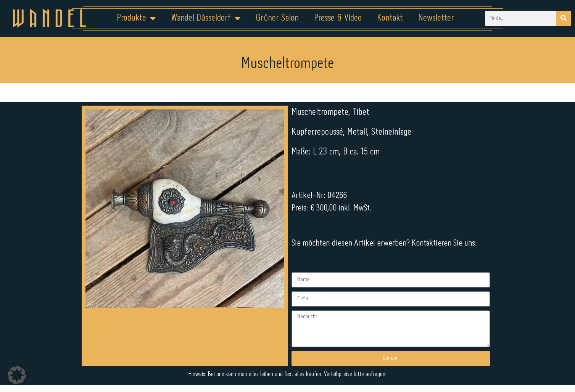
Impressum (241, 368)
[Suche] (564, 18)
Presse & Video (338, 18)
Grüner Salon (277, 18)
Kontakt (390, 18)
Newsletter (436, 18)
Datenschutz (292, 368)
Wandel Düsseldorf (206, 18)
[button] (17, 375)
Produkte (136, 18)
